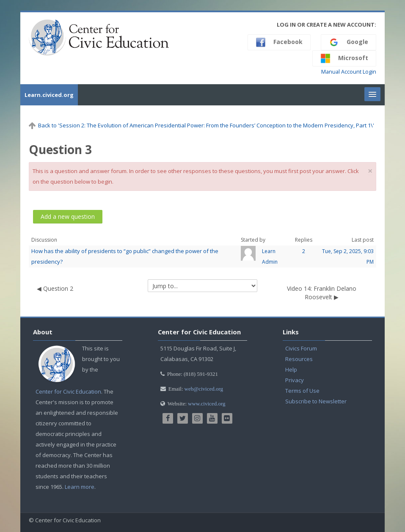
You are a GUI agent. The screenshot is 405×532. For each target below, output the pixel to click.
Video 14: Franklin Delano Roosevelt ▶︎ (322, 293)
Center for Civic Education (68, 391)
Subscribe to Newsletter (316, 401)
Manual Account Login (349, 72)
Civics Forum (301, 348)
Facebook (279, 42)
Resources (299, 359)
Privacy (295, 380)
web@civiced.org (204, 389)
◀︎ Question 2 (55, 288)
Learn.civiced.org (49, 95)
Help (291, 369)
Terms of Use (302, 391)
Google (349, 42)
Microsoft (344, 58)
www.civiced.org (207, 404)
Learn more (80, 487)
